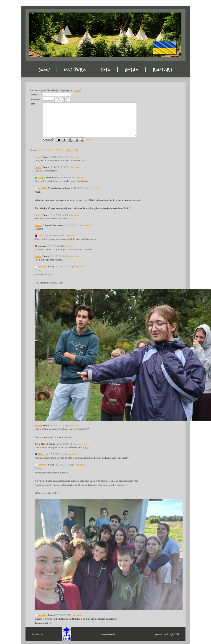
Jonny (42, 177)
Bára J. (42, 454)
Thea (41, 235)
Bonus (38, 157)
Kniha (134, 73)
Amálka (42, 188)
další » (68, 150)
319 (77, 150)
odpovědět (75, 157)
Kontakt (167, 73)
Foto (103, 73)
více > (90, 140)
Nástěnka (70, 73)
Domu (36, 73)
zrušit (77, 90)
